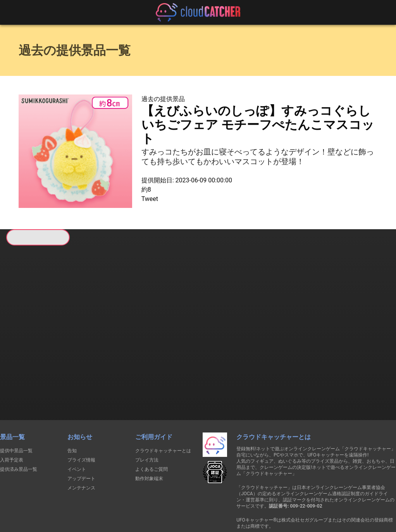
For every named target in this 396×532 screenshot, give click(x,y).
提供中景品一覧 (16, 410)
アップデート (81, 438)
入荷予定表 (12, 419)
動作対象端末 (149, 438)
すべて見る (35, 347)
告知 (72, 410)
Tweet (150, 199)
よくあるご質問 (152, 428)
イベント (77, 428)
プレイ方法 (147, 419)
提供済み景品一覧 (19, 428)
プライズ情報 (81, 419)
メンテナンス (81, 447)
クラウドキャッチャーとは (163, 410)
